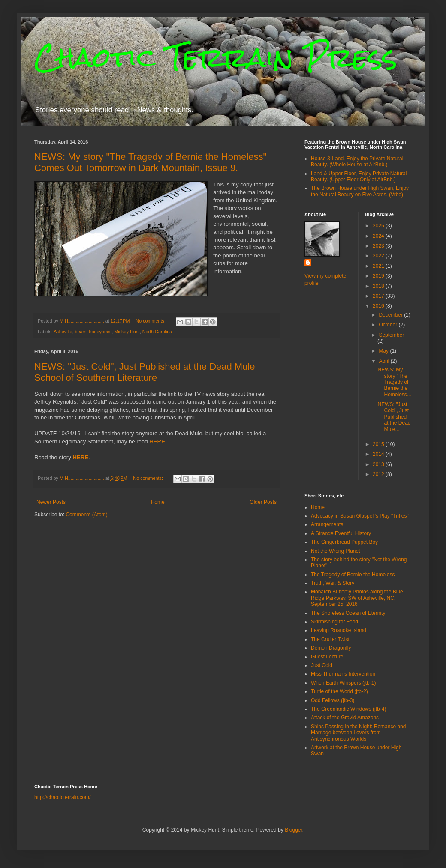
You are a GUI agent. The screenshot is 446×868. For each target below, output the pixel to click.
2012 (379, 474)
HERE (157, 441)
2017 (379, 296)
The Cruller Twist (330, 639)
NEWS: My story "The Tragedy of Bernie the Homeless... (394, 382)
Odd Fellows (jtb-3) (333, 700)
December (391, 315)
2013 (379, 464)
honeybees (100, 332)
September (391, 335)
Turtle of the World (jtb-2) (339, 691)
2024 (379, 236)
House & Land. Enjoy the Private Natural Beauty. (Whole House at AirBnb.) (357, 162)
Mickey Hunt (127, 332)
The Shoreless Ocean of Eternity (348, 613)
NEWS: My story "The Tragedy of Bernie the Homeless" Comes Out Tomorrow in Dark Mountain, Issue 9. (150, 162)
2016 (379, 306)
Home (158, 502)
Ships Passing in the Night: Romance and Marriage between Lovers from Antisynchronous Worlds (358, 733)
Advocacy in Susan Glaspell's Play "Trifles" (360, 516)
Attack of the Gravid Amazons (345, 718)
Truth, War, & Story (333, 583)
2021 (379, 266)
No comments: (151, 321)
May (384, 351)
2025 (379, 226)
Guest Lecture (327, 657)
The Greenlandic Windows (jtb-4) (348, 709)
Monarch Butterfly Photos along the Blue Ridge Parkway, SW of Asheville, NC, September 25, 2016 (357, 598)
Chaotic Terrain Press (216, 57)
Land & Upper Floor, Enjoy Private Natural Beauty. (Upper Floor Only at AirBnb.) (359, 177)
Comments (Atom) (86, 515)
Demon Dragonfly (331, 648)
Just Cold (322, 665)
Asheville (63, 332)
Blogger (294, 830)
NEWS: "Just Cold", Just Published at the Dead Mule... (394, 417)
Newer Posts (51, 502)
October (389, 325)
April (384, 361)
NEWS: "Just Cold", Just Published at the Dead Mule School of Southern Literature (145, 372)
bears (80, 332)
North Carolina (157, 332)
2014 (379, 454)
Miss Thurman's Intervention (343, 674)
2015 (379, 444)
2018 (379, 286)
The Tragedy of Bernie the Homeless (353, 575)
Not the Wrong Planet (336, 551)
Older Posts (263, 502)
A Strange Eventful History (341, 533)
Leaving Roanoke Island (339, 630)
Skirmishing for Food (334, 622)
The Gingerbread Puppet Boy (344, 542)
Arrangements (327, 524)
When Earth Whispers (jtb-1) (343, 683)
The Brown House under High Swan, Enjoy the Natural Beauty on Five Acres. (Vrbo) (360, 191)
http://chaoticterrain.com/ (62, 797)
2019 (379, 276)
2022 (379, 256)
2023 (379, 246)
